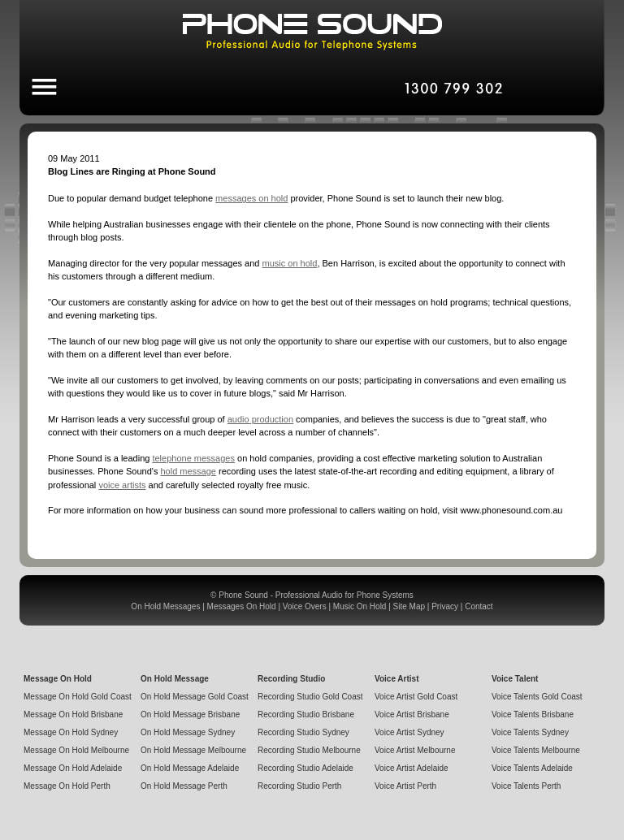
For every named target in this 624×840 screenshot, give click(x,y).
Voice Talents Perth (526, 786)
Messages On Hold (242, 606)
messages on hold (251, 198)
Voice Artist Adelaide (412, 768)
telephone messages (193, 458)
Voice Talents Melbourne (536, 750)
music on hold (290, 263)
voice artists (122, 485)
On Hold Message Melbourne (193, 750)
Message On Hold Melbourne (76, 750)
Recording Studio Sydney (303, 732)
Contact (479, 606)
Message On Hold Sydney (71, 732)
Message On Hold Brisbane (73, 714)
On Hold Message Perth (184, 786)
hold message (188, 471)
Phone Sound (243, 595)
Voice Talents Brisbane (533, 714)
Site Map (409, 606)
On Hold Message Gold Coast (195, 697)
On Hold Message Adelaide (190, 768)
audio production (260, 419)
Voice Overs (305, 606)
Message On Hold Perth (67, 786)
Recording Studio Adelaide (305, 768)
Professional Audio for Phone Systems (344, 595)
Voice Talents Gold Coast (537, 697)
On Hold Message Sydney (188, 732)
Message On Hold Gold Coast (78, 697)
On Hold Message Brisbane (190, 714)
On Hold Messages (165, 606)
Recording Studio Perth (299, 786)
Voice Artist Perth (405, 786)
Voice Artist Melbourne (415, 750)
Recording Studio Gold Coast (310, 697)
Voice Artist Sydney (409, 732)
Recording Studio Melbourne (309, 750)
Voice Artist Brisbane (412, 714)
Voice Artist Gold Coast (416, 697)
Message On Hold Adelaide (73, 768)
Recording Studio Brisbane (306, 714)
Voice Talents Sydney (530, 732)
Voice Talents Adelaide (532, 768)
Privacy (445, 606)
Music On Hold (360, 606)
